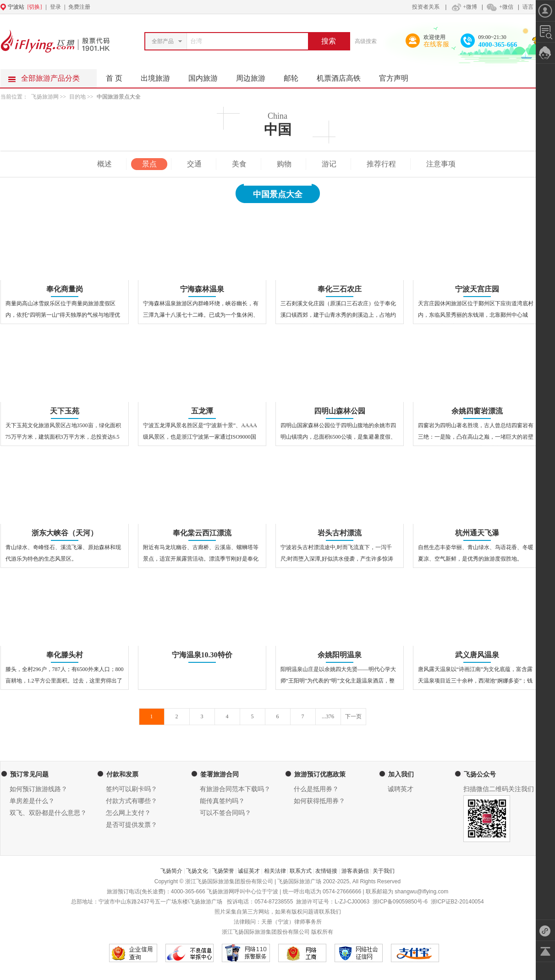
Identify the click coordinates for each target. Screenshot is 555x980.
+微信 (500, 7)
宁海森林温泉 (202, 289)
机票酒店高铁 (343, 76)
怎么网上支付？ (128, 813)
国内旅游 (208, 76)
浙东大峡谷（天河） (65, 533)
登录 (55, 7)
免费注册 (79, 7)
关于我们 (384, 871)
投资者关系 (426, 7)
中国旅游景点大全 (119, 97)
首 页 (114, 78)
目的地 (78, 97)
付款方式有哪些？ (132, 801)
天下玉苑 (65, 411)
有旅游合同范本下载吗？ (235, 789)
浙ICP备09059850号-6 (400, 902)
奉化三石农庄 (340, 289)
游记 (329, 164)
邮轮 (296, 76)
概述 (104, 164)
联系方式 (301, 871)
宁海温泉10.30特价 (202, 655)
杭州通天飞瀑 (477, 533)
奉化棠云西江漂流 (202, 533)
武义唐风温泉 (477, 655)
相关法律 (275, 871)
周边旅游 (255, 76)
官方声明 (398, 76)
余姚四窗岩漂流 (477, 411)
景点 (149, 164)
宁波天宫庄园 (477, 289)
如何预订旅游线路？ (38, 789)
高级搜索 (366, 41)
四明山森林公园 (340, 411)
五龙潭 (202, 411)
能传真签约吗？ (222, 801)
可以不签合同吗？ (225, 813)
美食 (239, 164)
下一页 (353, 716)
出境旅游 (160, 76)
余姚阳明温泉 (340, 655)
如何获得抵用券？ (319, 801)
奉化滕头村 (65, 655)
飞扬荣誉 (223, 871)
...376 (328, 716)
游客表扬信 (355, 871)
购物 (284, 164)
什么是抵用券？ (316, 789)
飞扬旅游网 (45, 97)
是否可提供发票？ (132, 825)
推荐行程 (381, 164)
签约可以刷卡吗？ (132, 789)
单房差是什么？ (32, 801)
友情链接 (326, 871)
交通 (194, 164)
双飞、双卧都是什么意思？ (48, 813)
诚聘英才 (401, 789)
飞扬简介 (171, 871)
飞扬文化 (197, 871)
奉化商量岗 (65, 289)
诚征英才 (249, 871)
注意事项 (441, 164)
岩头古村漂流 (340, 533)
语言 (528, 7)
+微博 (463, 7)
